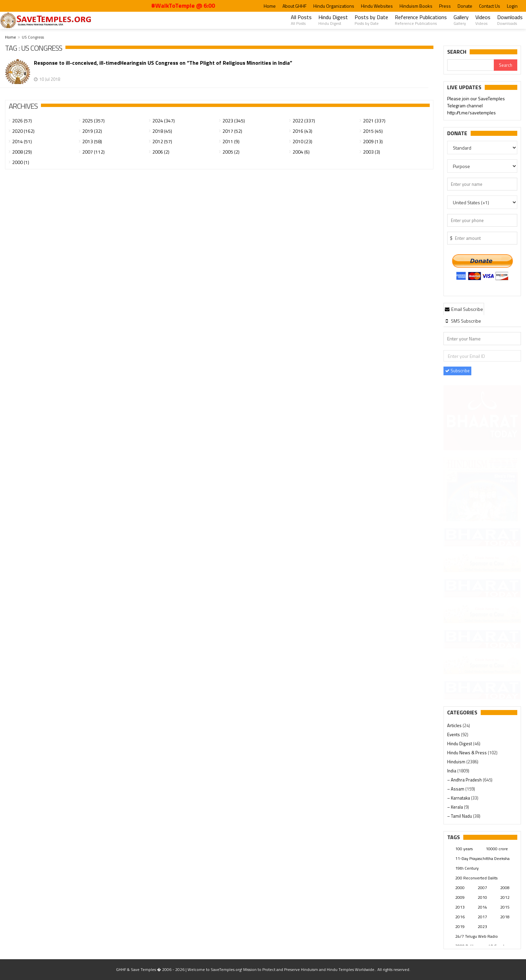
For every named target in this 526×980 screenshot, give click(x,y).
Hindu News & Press (467, 753)
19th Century (467, 868)
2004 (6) (301, 152)
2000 (460, 888)
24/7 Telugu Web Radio (477, 936)
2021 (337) (374, 121)
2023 (482, 927)
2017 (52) (232, 131)
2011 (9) (231, 141)
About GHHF (295, 6)
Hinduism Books (416, 6)
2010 (482, 897)
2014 (482, 907)
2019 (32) (92, 131)
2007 (482, 888)
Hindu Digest (333, 20)
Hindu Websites (377, 6)
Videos (483, 20)
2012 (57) (162, 141)
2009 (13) (373, 141)
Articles (455, 725)
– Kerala (456, 807)
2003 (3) (372, 152)
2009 (460, 897)
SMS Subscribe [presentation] (463, 321)
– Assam (456, 789)
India (452, 771)
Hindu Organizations (334, 6)
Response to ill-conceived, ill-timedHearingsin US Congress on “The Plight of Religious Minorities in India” (163, 63)
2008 (505, 888)
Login (512, 6)
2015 (505, 907)
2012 (505, 897)
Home (270, 6)
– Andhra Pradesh (465, 780)
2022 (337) (304, 121)
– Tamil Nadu (460, 816)
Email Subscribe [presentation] (464, 309)
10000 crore (497, 849)
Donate (465, 6)
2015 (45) (373, 131)
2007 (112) (93, 152)
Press (445, 6)
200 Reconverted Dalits (476, 878)
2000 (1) (21, 162)
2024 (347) (164, 121)
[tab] (464, 309)
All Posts (301, 20)
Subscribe (457, 371)
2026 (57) (22, 121)
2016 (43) (302, 131)
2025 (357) (93, 121)
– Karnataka (459, 798)
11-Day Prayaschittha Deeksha (482, 858)
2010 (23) (302, 141)
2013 (460, 907)
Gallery (461, 20)
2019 (460, 927)
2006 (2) (161, 152)
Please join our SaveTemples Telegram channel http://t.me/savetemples (476, 106)
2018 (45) (162, 131)
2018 (505, 917)
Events (454, 734)
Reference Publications (421, 20)
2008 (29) (22, 152)
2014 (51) (22, 141)
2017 (482, 917)
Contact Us (490, 6)
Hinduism (457, 762)
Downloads (510, 20)
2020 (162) (23, 131)
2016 (460, 917)
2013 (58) (92, 141)
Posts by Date (371, 20)
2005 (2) (231, 152)
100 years (464, 849)
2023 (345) (234, 121)
